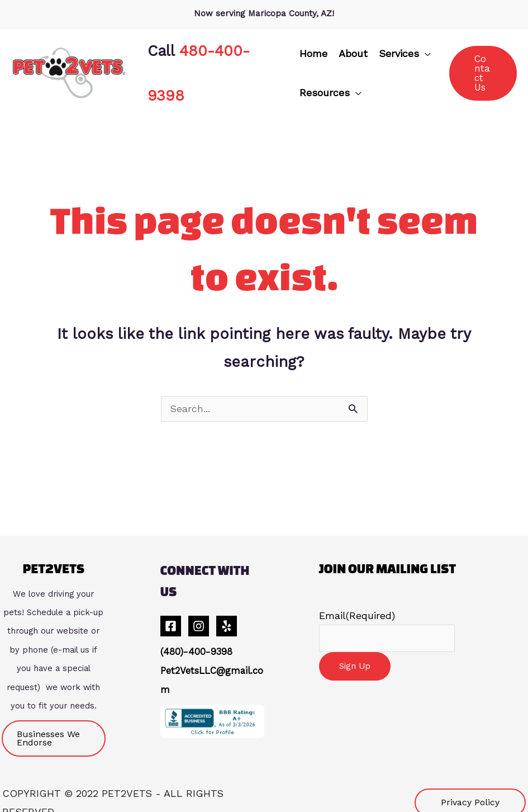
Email (357, 605)
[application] (420, 48)
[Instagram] (199, 615)
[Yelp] (227, 615)
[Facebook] (171, 615)
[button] (400, 48)
